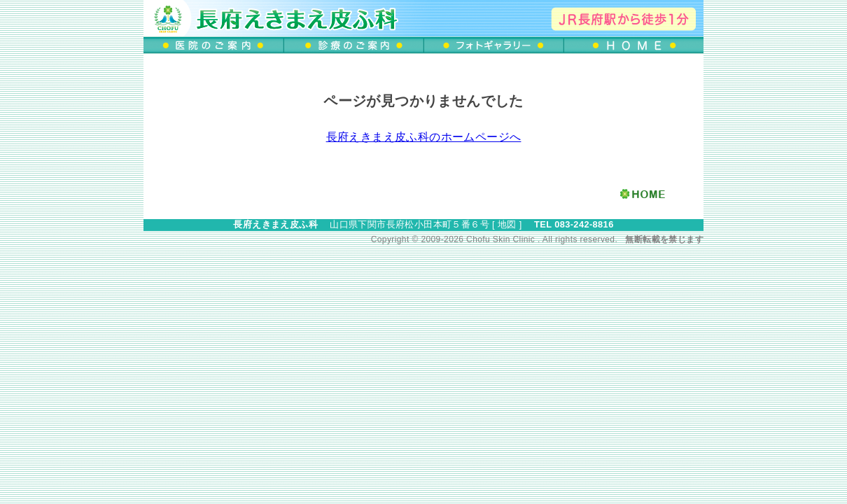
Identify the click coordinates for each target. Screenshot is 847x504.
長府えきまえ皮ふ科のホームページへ (424, 137)
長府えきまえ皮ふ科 (275, 224)
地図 (507, 224)
